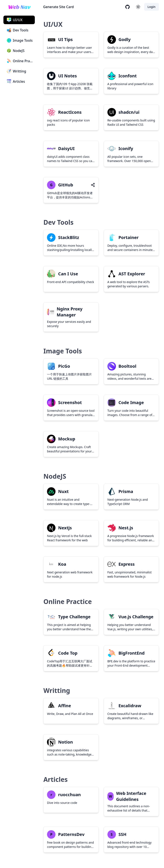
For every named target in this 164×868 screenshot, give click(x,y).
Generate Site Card (58, 7)
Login (152, 7)
